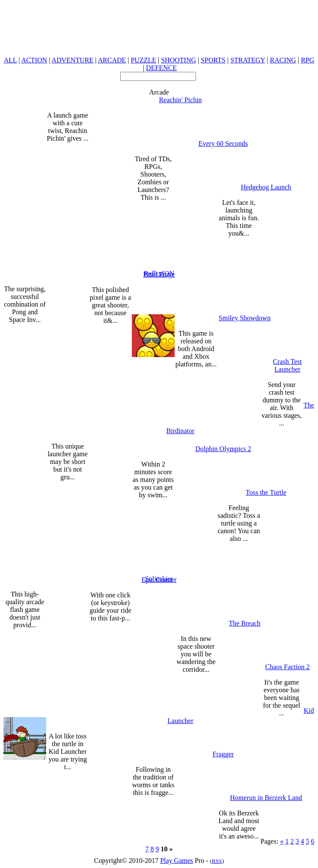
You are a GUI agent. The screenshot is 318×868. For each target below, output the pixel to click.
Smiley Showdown (245, 318)
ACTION (34, 60)
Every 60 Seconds (223, 143)
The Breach (244, 623)
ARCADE (112, 60)
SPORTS (213, 60)
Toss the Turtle (266, 492)
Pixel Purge (159, 274)
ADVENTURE (72, 60)
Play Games (177, 861)
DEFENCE (161, 68)
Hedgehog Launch (266, 187)
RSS (217, 861)
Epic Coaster (159, 580)
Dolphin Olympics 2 (223, 449)
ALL (10, 60)
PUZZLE (143, 60)
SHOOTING (178, 60)
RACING (283, 60)
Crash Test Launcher (287, 365)
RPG (308, 60)
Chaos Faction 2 (288, 667)
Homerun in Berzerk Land (266, 798)
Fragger (223, 754)
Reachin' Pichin (180, 100)
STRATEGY (248, 60)
